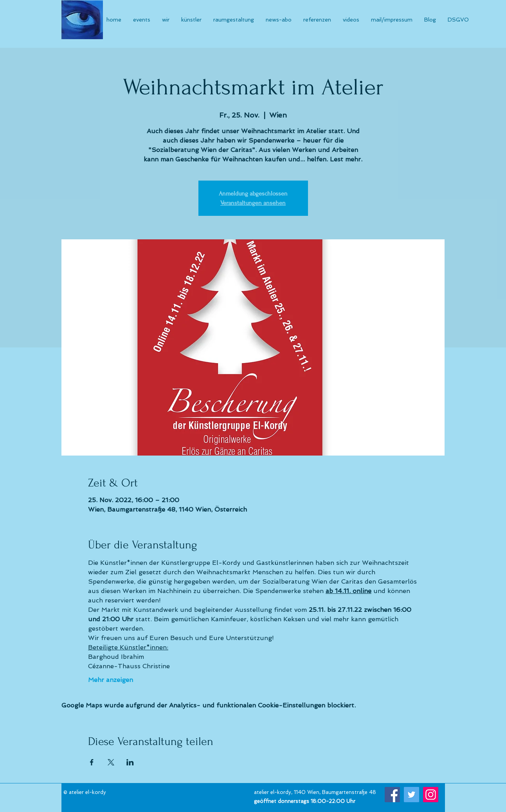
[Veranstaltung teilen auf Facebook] (92, 762)
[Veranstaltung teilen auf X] (111, 762)
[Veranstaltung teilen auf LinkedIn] (130, 762)
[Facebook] (392, 795)
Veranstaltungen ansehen (253, 203)
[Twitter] (411, 795)
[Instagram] (431, 795)
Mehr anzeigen (111, 680)
